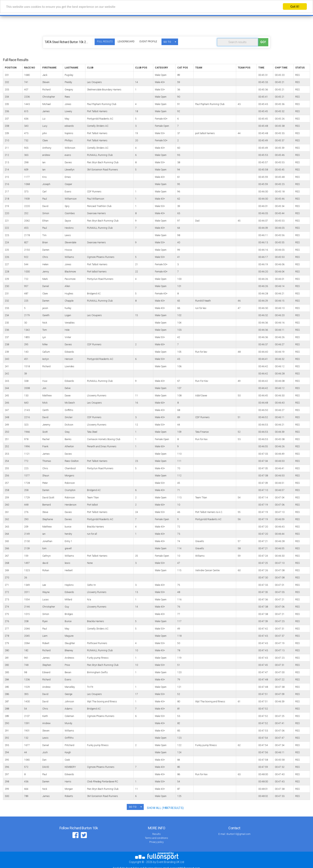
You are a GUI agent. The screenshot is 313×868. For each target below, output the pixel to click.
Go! (263, 42)
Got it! (295, 6)
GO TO (167, 42)
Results (156, 834)
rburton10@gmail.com (238, 834)
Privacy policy (156, 842)
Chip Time (281, 68)
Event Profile (148, 42)
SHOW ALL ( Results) (165, 808)
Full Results (105, 42)
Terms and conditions (156, 838)
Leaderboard (126, 42)
